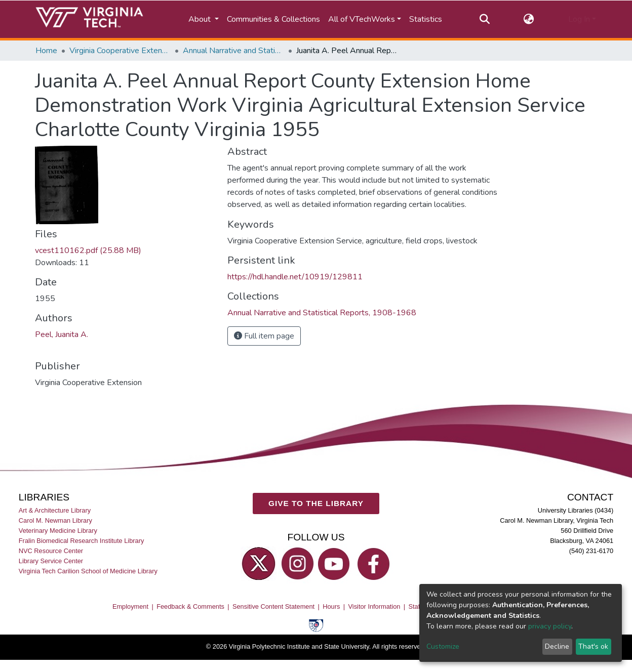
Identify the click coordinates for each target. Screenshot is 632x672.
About (201, 19)
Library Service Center (51, 561)
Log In (579, 19)
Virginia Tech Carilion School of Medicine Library (88, 572)
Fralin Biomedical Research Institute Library (82, 541)
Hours (331, 606)
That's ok (593, 646)
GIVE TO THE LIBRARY (316, 503)
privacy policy (550, 626)
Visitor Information (374, 606)
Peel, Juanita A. (62, 334)
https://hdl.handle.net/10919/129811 (295, 277)
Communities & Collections (273, 19)
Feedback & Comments (190, 606)
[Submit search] (484, 19)
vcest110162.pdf (88, 250)
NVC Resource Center (51, 551)
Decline (557, 646)
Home (46, 51)
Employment (130, 606)
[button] (529, 19)
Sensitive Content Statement (273, 606)
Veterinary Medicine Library (58, 531)
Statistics (426, 19)
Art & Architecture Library (55, 510)
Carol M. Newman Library (55, 520)
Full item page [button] (264, 336)
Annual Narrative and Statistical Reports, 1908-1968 (233, 51)
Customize (443, 646)
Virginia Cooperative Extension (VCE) (120, 51)
